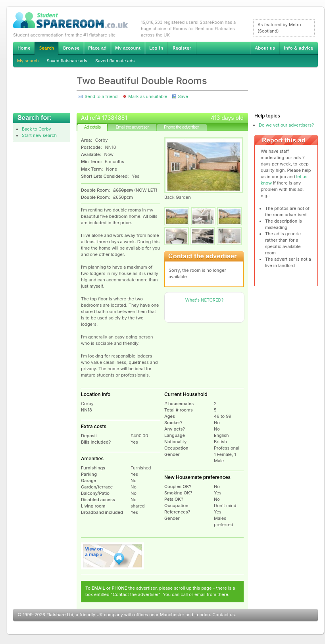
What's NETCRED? (204, 300)
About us (265, 48)
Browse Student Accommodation (71, 48)
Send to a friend (101, 96)
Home (24, 48)
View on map (113, 556)
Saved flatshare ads (67, 61)
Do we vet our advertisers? (286, 125)
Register (182, 48)
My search (28, 61)
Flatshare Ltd (60, 615)
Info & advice (299, 48)
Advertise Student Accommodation (97, 48)
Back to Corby (37, 129)
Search (46, 48)
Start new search (39, 135)
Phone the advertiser (181, 127)
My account (128, 48)
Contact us (223, 615)
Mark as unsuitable (148, 96)
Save (183, 96)
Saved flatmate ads (115, 61)
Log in (156, 48)
